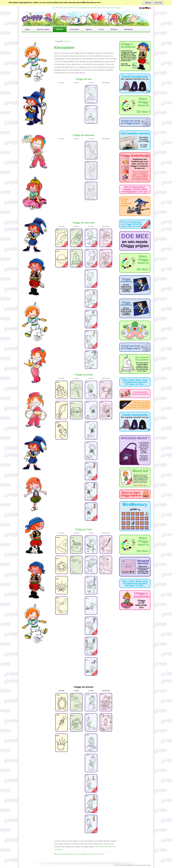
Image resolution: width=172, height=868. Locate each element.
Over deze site (57, 8)
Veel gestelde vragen (95, 8)
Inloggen (118, 8)
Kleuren (67, 41)
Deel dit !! (101, 854)
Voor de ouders (68, 8)
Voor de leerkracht (80, 8)
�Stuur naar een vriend (75, 854)
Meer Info (158, 3)
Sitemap (105, 8)
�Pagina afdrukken (61, 854)
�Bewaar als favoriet (91, 854)
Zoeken (112, 8)
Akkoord (148, 3)
